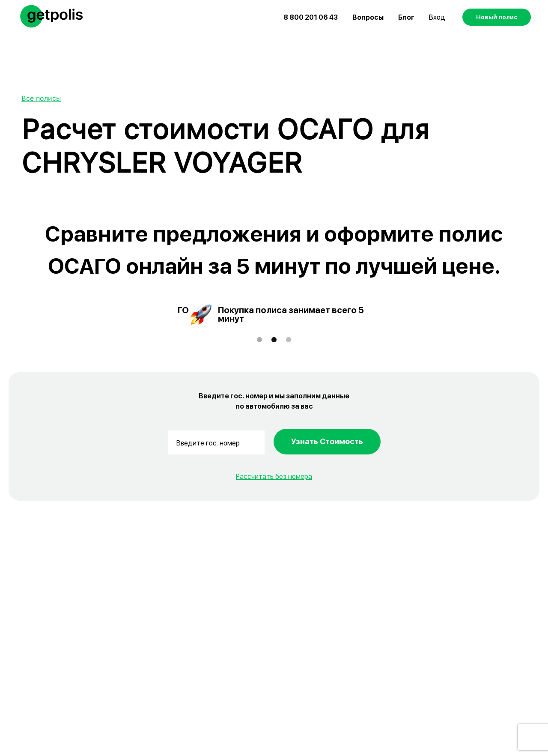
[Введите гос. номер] (216, 442)
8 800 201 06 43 (311, 17)
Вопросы (368, 17)
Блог (406, 17)
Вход (437, 17)
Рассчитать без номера (274, 477)
